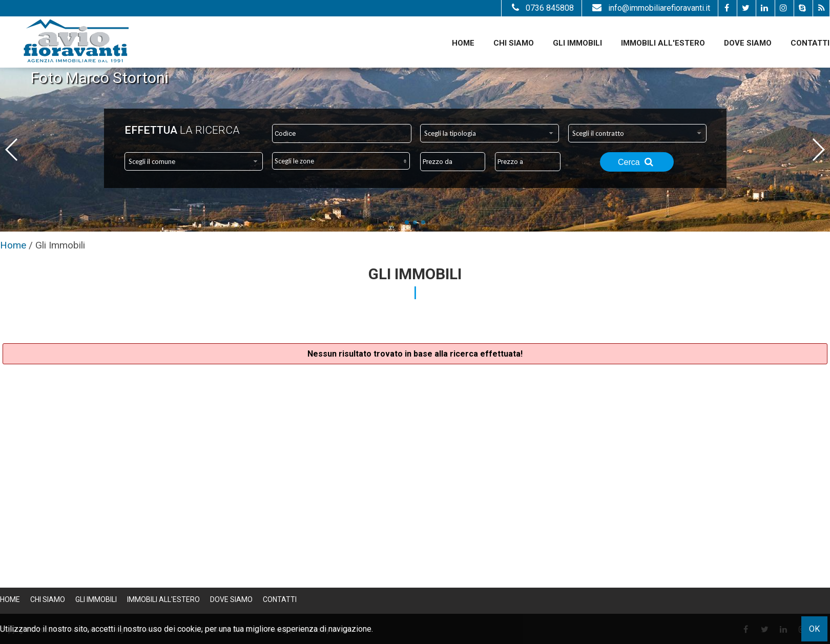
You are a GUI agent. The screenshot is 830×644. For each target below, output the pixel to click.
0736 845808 (542, 8)
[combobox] (490, 133)
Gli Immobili (577, 43)
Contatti (810, 43)
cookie (189, 629)
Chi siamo (514, 43)
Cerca (637, 162)
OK (814, 629)
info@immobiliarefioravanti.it (650, 8)
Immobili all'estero (663, 43)
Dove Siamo (748, 43)
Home (463, 43)
